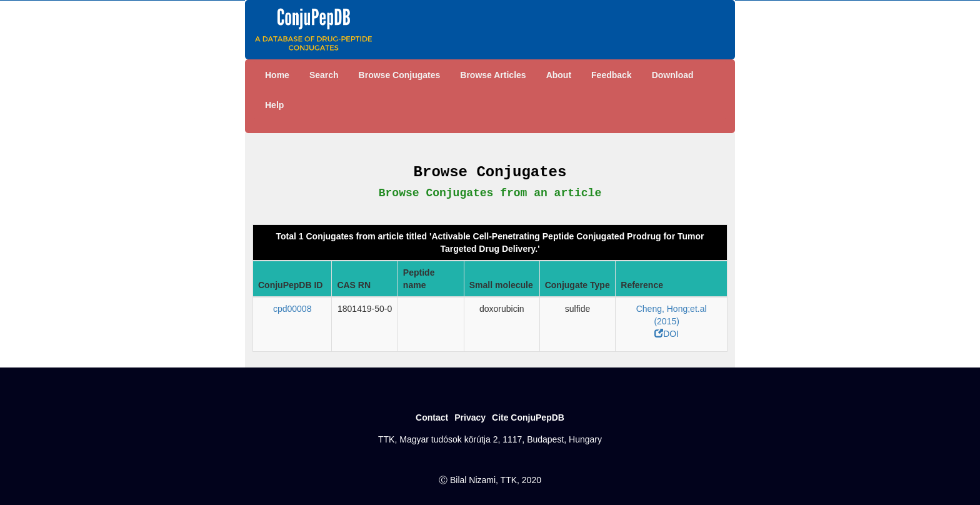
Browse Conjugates (400, 75)
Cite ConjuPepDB (528, 417)
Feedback (612, 75)
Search (324, 75)
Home (277, 75)
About (559, 75)
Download (673, 75)
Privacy (470, 417)
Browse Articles (493, 75)
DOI (667, 334)
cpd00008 (292, 309)
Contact (432, 417)
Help (274, 105)
